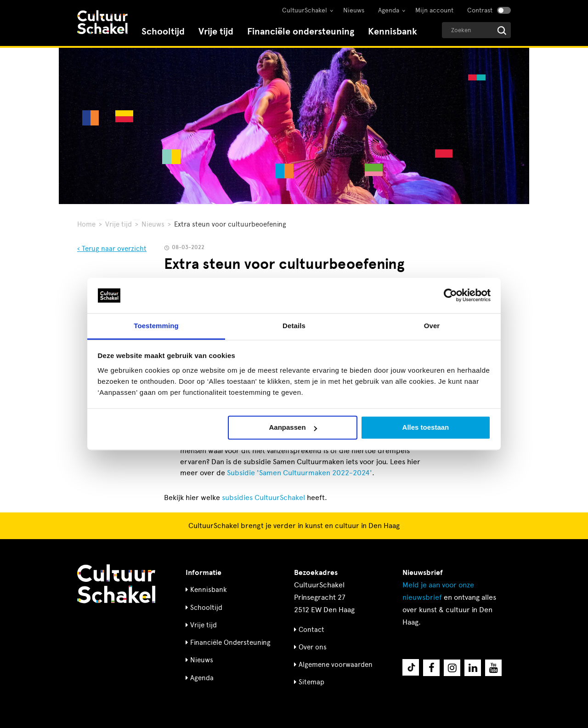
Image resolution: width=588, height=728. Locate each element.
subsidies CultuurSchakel (263, 498)
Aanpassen (293, 428)
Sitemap (311, 682)
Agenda (389, 10)
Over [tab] (432, 326)
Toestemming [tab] (156, 326)
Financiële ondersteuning (301, 31)
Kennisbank (393, 31)
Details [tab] (294, 326)
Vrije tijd (216, 31)
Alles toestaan (426, 428)
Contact (311, 630)
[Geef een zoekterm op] (476, 30)
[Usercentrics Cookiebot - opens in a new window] (450, 296)
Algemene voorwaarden (336, 665)
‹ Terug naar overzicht (112, 249)
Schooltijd (163, 31)
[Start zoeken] (502, 31)
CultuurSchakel (305, 10)
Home (86, 224)
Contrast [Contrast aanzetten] (480, 10)
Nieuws (354, 10)
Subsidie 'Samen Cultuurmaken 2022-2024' (300, 473)
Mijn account (434, 10)
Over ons (313, 647)
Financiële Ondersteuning (230, 643)
